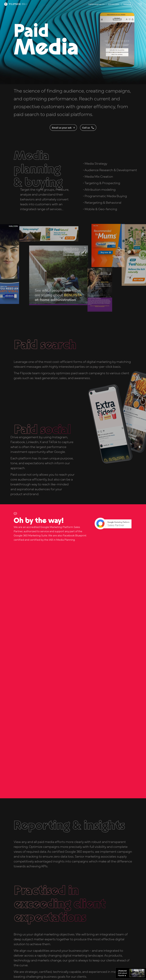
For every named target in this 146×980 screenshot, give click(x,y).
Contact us (127, 4)
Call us (88, 137)
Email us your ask (63, 137)
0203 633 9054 (113, 4)
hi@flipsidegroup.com (97, 4)
